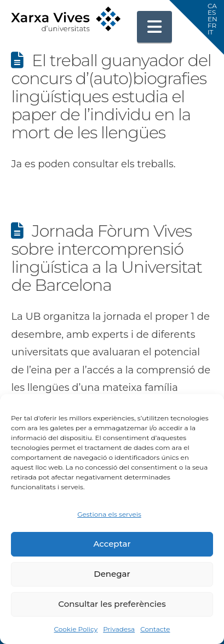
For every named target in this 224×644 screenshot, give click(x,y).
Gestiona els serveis (109, 514)
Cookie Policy (76, 629)
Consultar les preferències (112, 604)
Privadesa (119, 629)
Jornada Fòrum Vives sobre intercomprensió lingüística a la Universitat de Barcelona (106, 258)
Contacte (155, 629)
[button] (154, 27)
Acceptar (112, 544)
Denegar (112, 574)
